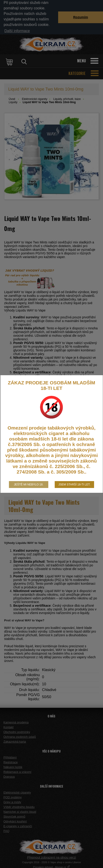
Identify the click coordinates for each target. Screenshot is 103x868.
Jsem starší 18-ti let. (74, 485)
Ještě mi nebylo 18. (29, 485)
